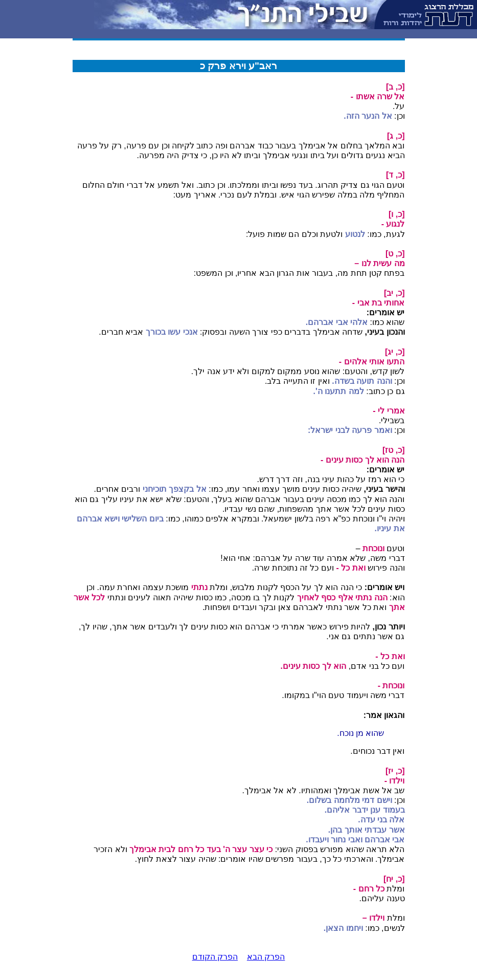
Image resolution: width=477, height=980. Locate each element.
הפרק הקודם (215, 957)
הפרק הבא (266, 957)
